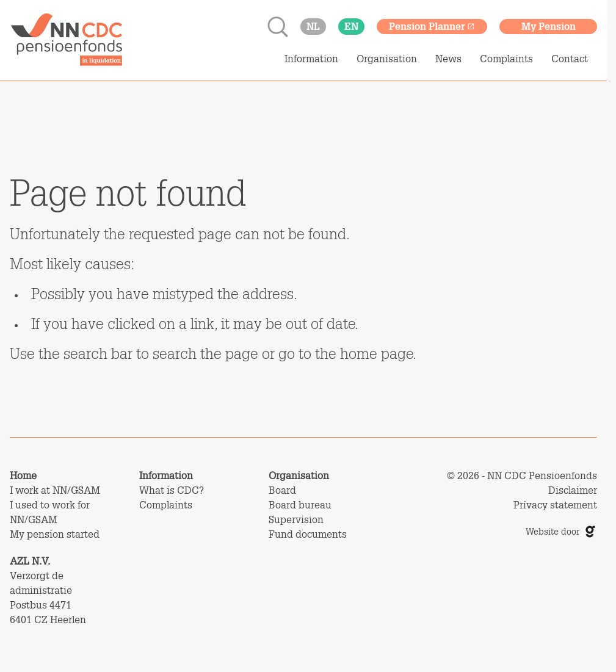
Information (311, 59)
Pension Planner (432, 26)
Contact (570, 59)
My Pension (549, 26)
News (448, 59)
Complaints (506, 59)
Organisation (387, 59)
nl (313, 26)
